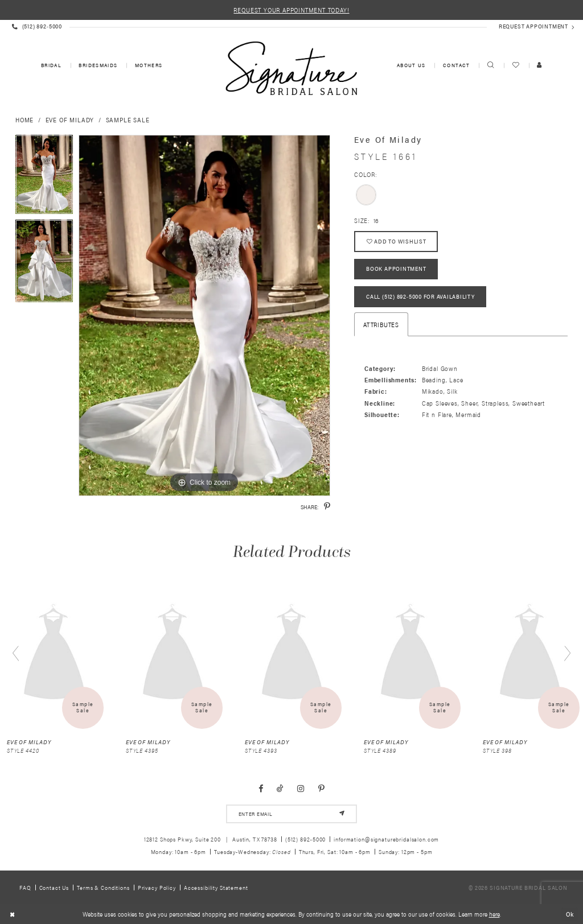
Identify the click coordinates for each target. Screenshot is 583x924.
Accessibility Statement (216, 887)
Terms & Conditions (103, 887)
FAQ (25, 887)
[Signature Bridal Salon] (291, 68)
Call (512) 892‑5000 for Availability (420, 297)
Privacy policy (157, 887)
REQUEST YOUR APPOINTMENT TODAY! (291, 10)
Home (24, 119)
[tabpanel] (44, 178)
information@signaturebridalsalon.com (386, 839)
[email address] (291, 814)
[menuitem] (50, 66)
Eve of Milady (70, 119)
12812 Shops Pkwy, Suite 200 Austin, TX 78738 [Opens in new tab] (211, 839)
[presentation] (54, 654)
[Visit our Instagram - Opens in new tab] (301, 789)
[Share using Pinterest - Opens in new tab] (327, 506)
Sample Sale (128, 119)
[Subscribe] (342, 814)
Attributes (381, 324)
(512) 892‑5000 (306, 839)
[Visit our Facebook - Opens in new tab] (261, 789)
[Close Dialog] (12, 914)
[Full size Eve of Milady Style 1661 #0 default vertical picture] (204, 316)
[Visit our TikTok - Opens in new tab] (280, 789)
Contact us (54, 887)
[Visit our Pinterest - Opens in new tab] (321, 789)
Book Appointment (396, 269)
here (494, 914)
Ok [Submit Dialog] (570, 913)
